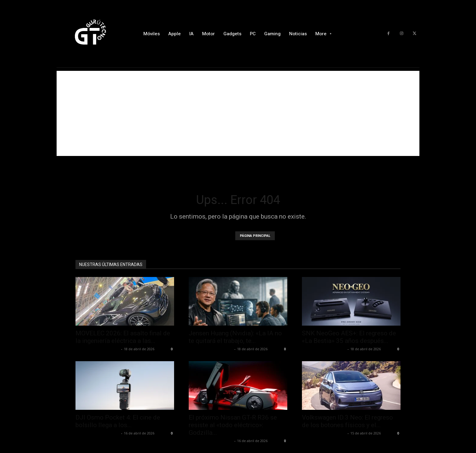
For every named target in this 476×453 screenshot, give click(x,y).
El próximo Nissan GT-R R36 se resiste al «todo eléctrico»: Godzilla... (233, 425)
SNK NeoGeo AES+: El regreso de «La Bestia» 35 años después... (349, 337)
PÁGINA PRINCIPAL (255, 236)
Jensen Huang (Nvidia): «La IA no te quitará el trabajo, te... (235, 337)
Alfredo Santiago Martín (98, 349)
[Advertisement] (238, 113)
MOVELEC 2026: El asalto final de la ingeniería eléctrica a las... (123, 337)
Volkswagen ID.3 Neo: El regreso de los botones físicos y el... (347, 421)
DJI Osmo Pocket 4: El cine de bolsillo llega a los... (118, 421)
